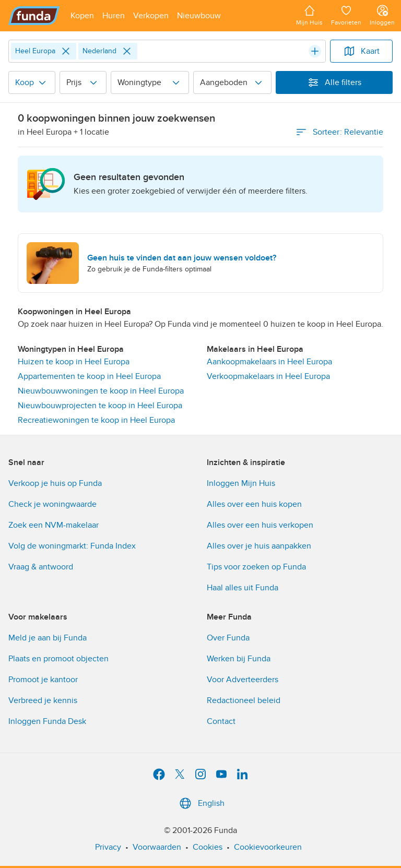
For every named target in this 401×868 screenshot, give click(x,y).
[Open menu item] (82, 16)
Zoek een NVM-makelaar (54, 525)
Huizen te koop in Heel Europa (74, 362)
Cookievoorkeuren (268, 847)
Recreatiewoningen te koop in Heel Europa (96, 420)
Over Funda (228, 638)
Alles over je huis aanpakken (259, 546)
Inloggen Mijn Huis (241, 483)
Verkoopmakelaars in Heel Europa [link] (268, 376)
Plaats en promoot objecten (58, 659)
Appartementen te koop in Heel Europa (89, 376)
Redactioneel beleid (244, 700)
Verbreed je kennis (43, 700)
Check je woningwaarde (52, 504)
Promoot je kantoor (43, 680)
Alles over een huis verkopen (260, 525)
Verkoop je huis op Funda (55, 483)
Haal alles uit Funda (243, 588)
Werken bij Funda (239, 659)
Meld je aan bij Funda (48, 638)
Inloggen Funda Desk (47, 721)
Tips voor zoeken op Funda (256, 567)
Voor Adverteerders (243, 680)
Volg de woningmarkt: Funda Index (72, 546)
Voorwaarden (157, 847)
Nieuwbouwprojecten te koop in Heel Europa (100, 406)
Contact (221, 721)
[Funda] (34, 16)
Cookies (208, 847)
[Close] (66, 51)
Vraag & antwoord (41, 567)
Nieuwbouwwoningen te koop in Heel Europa (101, 391)
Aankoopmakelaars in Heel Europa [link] (269, 362)
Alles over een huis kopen (254, 504)
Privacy (108, 847)
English (201, 803)
